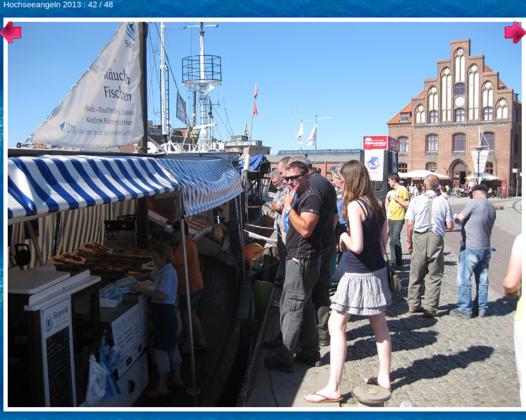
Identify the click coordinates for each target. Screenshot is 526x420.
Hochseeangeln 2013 (42, 4)
